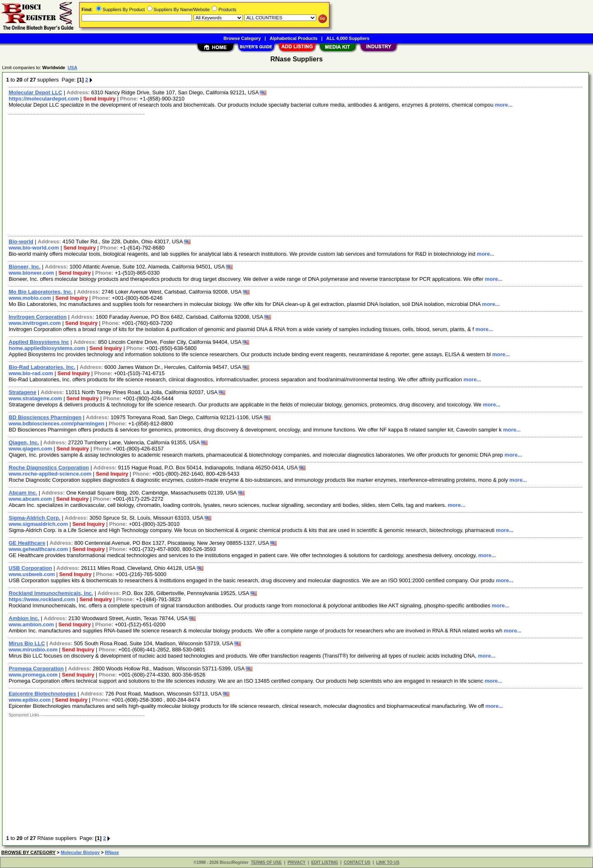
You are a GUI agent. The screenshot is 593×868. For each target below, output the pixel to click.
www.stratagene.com (35, 398)
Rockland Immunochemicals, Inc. (51, 593)
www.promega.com (33, 675)
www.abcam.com (30, 499)
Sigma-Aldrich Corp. (35, 518)
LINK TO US (388, 862)
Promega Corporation (36, 668)
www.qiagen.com (30, 449)
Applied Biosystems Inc (39, 342)
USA (72, 68)
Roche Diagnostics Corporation (49, 468)
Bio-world (21, 241)
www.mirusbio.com (33, 650)
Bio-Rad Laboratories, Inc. (42, 367)
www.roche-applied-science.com (50, 474)
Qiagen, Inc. (24, 442)
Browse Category (242, 38)
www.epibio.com (30, 700)
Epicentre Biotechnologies (42, 694)
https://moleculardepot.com (44, 99)
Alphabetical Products (294, 38)
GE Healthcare (27, 543)
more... (504, 105)
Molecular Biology (80, 852)
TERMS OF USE (266, 862)
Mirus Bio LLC (27, 643)
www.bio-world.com (34, 248)
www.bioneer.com (31, 273)
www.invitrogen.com (35, 323)
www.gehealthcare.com (38, 549)
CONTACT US (357, 862)
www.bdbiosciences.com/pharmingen (56, 423)
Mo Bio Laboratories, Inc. (41, 292)
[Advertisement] (252, 174)
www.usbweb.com (32, 574)
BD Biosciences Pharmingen (45, 417)
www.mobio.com (30, 298)
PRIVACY (296, 862)
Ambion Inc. (24, 618)
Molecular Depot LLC (35, 92)
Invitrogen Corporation (38, 317)
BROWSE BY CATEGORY (28, 852)
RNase (112, 852)
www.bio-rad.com (31, 373)
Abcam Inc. (23, 493)
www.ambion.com (31, 624)
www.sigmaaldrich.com (38, 524)
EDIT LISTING (325, 862)
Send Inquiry (99, 99)
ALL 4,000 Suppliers (348, 38)
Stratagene (22, 392)
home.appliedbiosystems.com (47, 348)
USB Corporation (30, 568)
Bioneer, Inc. (25, 267)
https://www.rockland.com (42, 599)
